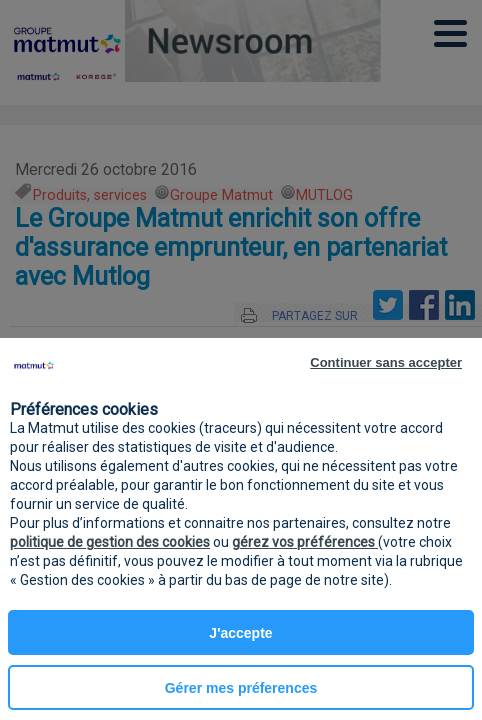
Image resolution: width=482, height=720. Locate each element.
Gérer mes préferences (241, 688)
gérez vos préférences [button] (305, 542)
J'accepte (240, 633)
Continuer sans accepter (386, 362)
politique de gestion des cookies (110, 542)
